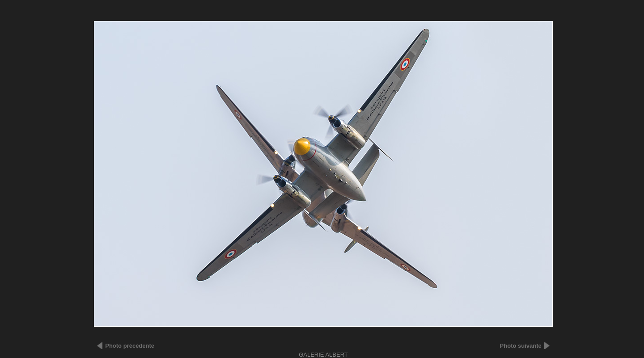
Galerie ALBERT (323, 355)
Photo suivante (521, 346)
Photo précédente (130, 346)
